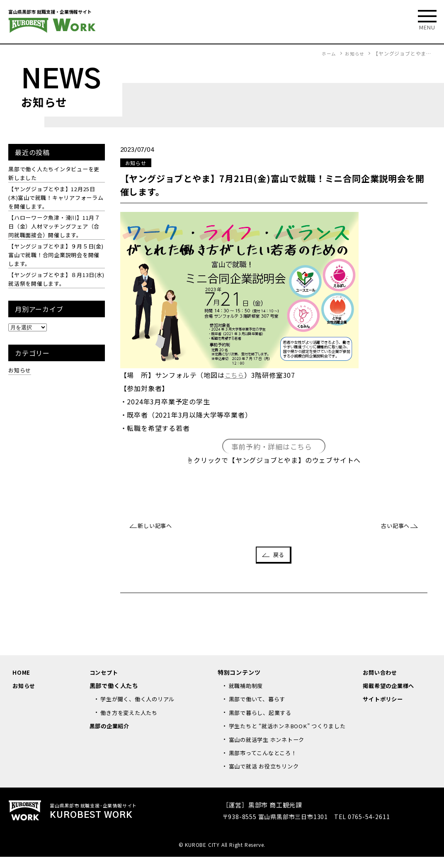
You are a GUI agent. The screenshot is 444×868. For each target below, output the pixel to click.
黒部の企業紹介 (111, 728)
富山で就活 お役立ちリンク (266, 777)
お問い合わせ (381, 674)
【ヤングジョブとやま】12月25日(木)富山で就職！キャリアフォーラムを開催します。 (56, 200)
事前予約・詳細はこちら (272, 447)
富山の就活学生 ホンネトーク (269, 751)
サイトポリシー (384, 701)
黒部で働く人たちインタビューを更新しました (54, 174)
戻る (279, 556)
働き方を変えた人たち (131, 715)
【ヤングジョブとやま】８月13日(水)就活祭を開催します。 (55, 286)
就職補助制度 (247, 688)
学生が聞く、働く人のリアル (140, 701)
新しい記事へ (157, 527)
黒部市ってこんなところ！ (266, 764)
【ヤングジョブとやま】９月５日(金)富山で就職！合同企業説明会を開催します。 (54, 260)
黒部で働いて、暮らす (259, 701)
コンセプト (105, 674)
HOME (21, 674)
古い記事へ (393, 527)
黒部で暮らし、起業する (263, 715)
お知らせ (21, 377)
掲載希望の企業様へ (390, 688)
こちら (235, 375)
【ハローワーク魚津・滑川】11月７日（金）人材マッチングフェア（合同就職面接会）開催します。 (55, 230)
